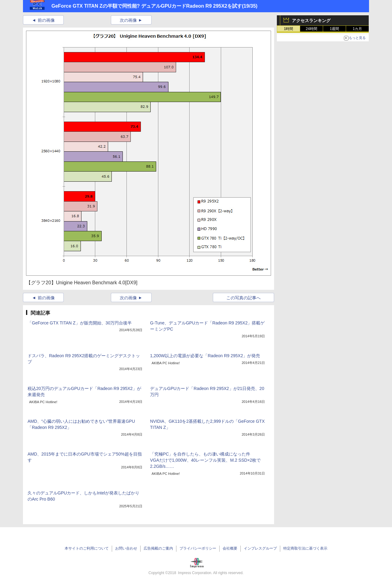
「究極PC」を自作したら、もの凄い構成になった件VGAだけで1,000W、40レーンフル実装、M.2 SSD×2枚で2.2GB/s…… (205, 460)
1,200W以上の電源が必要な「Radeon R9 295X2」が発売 (205, 356)
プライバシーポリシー (198, 548)
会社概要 (230, 548)
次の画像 (128, 20)
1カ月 (358, 29)
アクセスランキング (311, 21)
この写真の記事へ (243, 298)
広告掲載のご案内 (158, 548)
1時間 (289, 29)
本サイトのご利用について (87, 548)
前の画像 (46, 20)
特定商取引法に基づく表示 (305, 548)
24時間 (311, 29)
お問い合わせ (126, 548)
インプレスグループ (260, 548)
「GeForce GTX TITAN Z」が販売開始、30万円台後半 (80, 323)
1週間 (335, 29)
